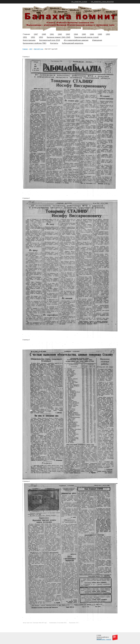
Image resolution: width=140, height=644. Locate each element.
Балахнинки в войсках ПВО (35, 43)
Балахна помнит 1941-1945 (59, 37)
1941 (52, 34)
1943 (68, 34)
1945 (84, 34)
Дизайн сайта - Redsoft (104, 639)
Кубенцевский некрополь (73, 43)
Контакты (54, 43)
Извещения (97, 40)
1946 (92, 34)
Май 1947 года (39, 49)
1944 (76, 34)
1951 (25, 37)
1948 (44, 34)
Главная (26, 34)
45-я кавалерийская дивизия (76, 40)
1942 (60, 34)
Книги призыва (29, 40)
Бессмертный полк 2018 (50, 40)
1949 (100, 34)
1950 (108, 34)
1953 (41, 37)
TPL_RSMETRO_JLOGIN (79, 2)
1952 (33, 37)
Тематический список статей (86, 37)
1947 (36, 34)
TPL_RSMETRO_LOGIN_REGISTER (102, 2)
